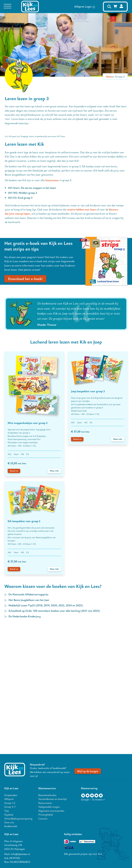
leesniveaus (52, 306)
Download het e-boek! (25, 404)
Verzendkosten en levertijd (52, 799)
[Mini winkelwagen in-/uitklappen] (115, 7)
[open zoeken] (109, 7)
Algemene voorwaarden (51, 811)
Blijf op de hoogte (88, 771)
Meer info (54, 596)
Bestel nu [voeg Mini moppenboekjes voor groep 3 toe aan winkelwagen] (14, 596)
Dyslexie (9, 815)
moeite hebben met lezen (81, 335)
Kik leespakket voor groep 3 (24, 646)
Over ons (9, 822)
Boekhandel (11, 826)
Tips (7, 811)
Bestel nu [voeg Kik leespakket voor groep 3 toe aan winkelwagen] (14, 694)
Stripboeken (11, 795)
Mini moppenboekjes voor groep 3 (28, 548)
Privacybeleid (46, 815)
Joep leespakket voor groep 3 (88, 516)
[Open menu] (8, 6)
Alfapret (9, 799)
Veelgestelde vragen (49, 807)
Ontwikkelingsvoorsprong (18, 818)
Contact (43, 818)
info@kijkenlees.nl (20, 854)
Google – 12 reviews (92, 800)
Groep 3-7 (10, 807)
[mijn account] (121, 6)
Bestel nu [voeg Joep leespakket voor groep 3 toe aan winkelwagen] (77, 564)
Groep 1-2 (10, 803)
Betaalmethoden (47, 795)
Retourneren (45, 803)
